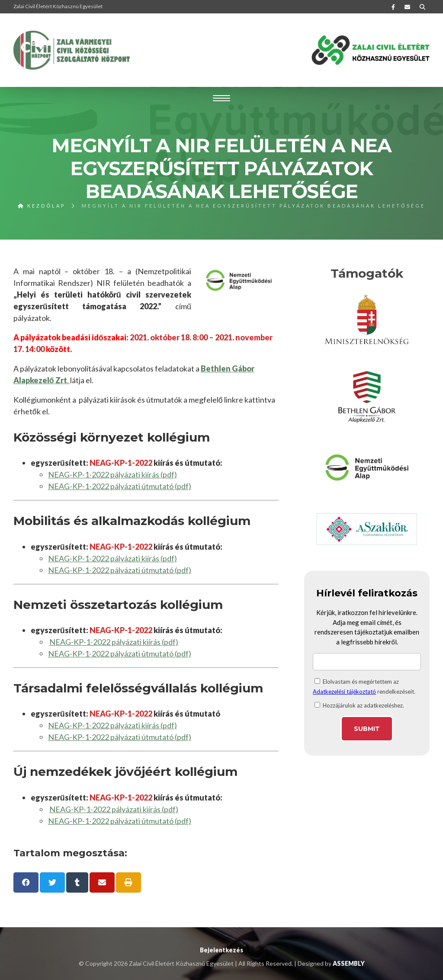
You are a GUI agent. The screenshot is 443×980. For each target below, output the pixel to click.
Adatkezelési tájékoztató (344, 692)
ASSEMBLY (349, 963)
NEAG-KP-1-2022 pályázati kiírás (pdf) (112, 474)
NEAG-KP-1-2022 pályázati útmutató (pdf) (120, 486)
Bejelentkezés (221, 950)
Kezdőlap (42, 206)
